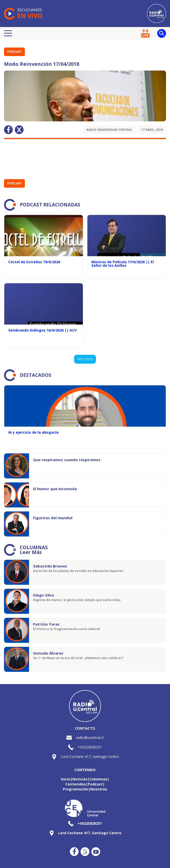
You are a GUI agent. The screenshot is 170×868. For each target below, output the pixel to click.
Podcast (15, 52)
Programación (76, 789)
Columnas (98, 779)
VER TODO (85, 359)
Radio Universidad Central (109, 130)
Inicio (66, 779)
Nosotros (99, 789)
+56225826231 (90, 747)
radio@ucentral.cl (90, 738)
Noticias (80, 779)
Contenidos (76, 784)
